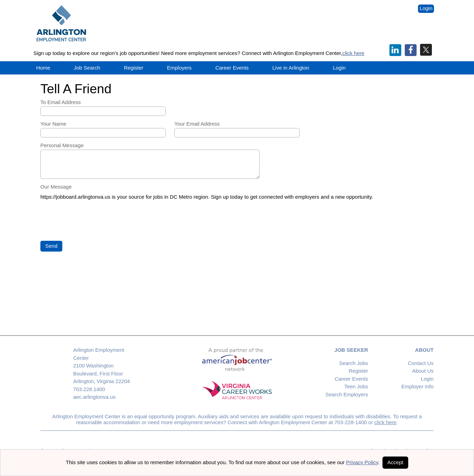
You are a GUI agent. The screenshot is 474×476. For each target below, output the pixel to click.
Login (426, 8)
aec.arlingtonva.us (94, 397)
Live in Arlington (291, 68)
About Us (423, 371)
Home (43, 68)
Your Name (53, 124)
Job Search (87, 68)
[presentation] (93, 221)
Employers (179, 68)
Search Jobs (353, 363)
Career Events (351, 379)
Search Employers (347, 394)
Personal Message (62, 145)
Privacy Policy (362, 462)
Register (134, 68)
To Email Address (61, 102)
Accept (395, 462)
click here (353, 53)
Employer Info (417, 386)
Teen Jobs (356, 386)
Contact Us (421, 363)
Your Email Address (197, 124)
